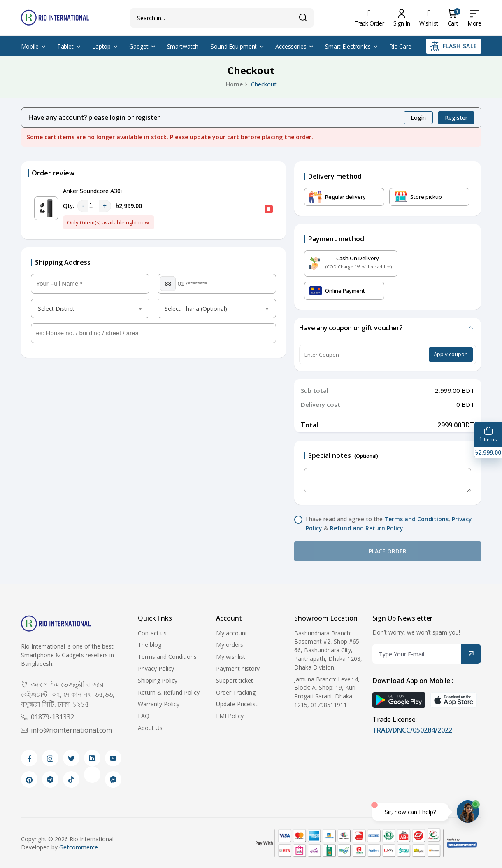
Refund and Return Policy (367, 528)
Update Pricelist (237, 704)
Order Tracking (236, 692)
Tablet (65, 46)
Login (418, 118)
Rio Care (400, 46)
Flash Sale (454, 46)
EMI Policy (230, 716)
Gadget (139, 46)
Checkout (264, 84)
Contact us (152, 633)
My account (232, 633)
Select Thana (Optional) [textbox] (196, 309)
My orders (230, 645)
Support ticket (235, 680)
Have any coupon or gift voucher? (351, 328)
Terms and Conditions (416, 519)
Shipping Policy (158, 680)
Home (234, 84)
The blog (150, 645)
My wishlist (231, 657)
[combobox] (90, 308)
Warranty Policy (159, 704)
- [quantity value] (83, 206)
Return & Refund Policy (169, 692)
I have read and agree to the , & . (389, 524)
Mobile (30, 46)
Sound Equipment (234, 46)
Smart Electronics (348, 46)
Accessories (291, 46)
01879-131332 (48, 717)
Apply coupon (451, 354)
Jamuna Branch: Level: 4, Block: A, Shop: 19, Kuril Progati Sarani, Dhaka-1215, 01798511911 (327, 692)
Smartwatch (183, 46)
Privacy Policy (156, 668)
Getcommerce (79, 847)
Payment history (238, 668)
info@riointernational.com (66, 730)
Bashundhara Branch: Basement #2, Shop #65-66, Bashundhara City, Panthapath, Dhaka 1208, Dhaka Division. (328, 650)
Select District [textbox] (56, 309)
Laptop (101, 46)
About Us (150, 728)
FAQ (144, 716)
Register (456, 118)
